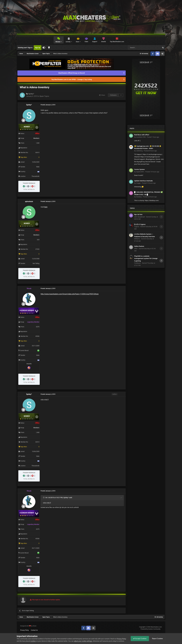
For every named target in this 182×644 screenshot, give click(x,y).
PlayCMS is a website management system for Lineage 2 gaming (146, 258)
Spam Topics (44, 96)
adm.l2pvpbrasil (140, 217)
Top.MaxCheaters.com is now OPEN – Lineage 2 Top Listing (72, 79)
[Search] (139, 48)
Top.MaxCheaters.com (117, 42)
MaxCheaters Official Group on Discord (72, 73)
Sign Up (38, 48)
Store (78, 42)
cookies (33, 641)
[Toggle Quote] (44, 497)
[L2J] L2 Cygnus (140, 224)
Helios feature (139, 246)
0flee (136, 249)
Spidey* (31, 94)
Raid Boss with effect (142, 135)
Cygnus (137, 227)
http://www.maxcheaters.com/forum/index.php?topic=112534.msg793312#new (70, 294)
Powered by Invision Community (150, 629)
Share (102, 95)
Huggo (138, 183)
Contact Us (34, 630)
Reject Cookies (157, 639)
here (46, 207)
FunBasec (137, 263)
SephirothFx (140, 172)
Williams (137, 239)
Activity (68, 42)
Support (95, 42)
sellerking (139, 151)
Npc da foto (138, 214)
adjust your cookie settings (83, 641)
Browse (58, 42)
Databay (139, 197)
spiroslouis (29, 201)
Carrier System (139, 169)
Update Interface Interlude (143, 181)
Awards (104, 42)
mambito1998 (141, 137)
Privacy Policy (24, 630)
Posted (153, 137)
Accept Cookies (140, 639)
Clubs (86, 42)
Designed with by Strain (28, 626)
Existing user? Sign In (25, 48)
